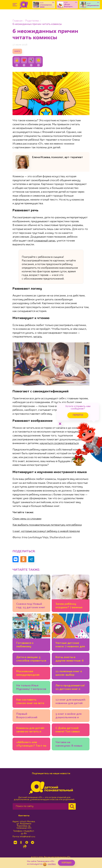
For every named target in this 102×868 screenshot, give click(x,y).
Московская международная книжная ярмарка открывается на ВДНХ (29, 674)
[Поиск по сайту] (41, 806)
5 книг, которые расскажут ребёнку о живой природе (46, 531)
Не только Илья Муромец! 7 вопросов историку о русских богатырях (31, 688)
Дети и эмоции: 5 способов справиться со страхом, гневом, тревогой (31, 659)
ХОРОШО (66, 863)
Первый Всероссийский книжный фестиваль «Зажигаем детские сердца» (31, 716)
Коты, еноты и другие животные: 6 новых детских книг (70, 659)
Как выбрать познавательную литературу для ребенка (47, 525)
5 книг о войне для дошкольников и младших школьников (69, 716)
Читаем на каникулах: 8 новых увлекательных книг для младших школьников (70, 745)
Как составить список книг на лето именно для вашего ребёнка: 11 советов (30, 702)
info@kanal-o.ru (27, 837)
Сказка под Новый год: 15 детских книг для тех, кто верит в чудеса (31, 606)
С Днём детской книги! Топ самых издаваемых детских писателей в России (70, 730)
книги (17, 51)
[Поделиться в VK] (16, 559)
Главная (18, 21)
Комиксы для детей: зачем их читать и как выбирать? (30, 730)
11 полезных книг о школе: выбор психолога (69, 674)
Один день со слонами (27, 519)
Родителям (32, 21)
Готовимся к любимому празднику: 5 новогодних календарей (25, 645)
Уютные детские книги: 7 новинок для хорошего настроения (70, 645)
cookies (52, 864)
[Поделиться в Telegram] (31, 559)
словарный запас (45, 241)
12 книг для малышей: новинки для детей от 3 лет (71, 702)
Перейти (78, 415)
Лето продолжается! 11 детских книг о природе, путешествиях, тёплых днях (70, 688)
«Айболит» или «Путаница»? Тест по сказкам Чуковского (31, 745)
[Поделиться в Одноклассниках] (23, 559)
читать (37, 337)
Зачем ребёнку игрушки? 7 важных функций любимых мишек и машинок (69, 606)
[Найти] (72, 806)
